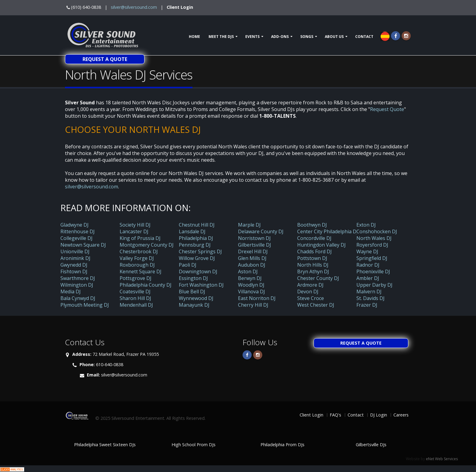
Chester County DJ (318, 278)
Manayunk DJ (194, 305)
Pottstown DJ (312, 258)
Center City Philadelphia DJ (328, 231)
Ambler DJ (368, 278)
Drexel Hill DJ (253, 251)
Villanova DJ (252, 292)
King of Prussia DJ (140, 238)
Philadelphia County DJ (146, 285)
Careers (401, 415)
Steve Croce (311, 298)
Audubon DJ (252, 265)
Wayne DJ (367, 251)
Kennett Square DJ (141, 271)
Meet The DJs (221, 37)
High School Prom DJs (194, 445)
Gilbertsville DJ (255, 245)
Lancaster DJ (134, 231)
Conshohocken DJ (377, 231)
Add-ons (280, 37)
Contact (364, 37)
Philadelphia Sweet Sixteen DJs (105, 445)
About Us (334, 37)
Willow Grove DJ (197, 258)
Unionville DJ (75, 251)
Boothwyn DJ (312, 225)
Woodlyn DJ (251, 285)
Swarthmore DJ (78, 278)
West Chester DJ (316, 305)
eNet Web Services (442, 459)
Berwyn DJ (250, 278)
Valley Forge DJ (137, 258)
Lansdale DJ (192, 231)
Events (252, 37)
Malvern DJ (369, 292)
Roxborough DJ (137, 265)
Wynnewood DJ (196, 298)
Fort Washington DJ (201, 285)
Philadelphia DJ (196, 238)
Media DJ (71, 292)
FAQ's (335, 415)
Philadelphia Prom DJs (282, 445)
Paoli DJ (188, 265)
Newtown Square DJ (83, 245)
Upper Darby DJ (374, 285)
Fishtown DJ (74, 271)
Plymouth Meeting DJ (85, 305)
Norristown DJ (254, 238)
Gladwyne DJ (75, 225)
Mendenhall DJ (136, 305)
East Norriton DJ (257, 298)
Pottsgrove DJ (136, 278)
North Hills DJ (313, 265)
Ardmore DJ (310, 285)
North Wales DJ (374, 238)
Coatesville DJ (135, 292)
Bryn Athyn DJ (313, 271)
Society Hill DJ (135, 225)
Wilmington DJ (77, 285)
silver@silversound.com (134, 7)
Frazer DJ (367, 305)
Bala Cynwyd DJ (78, 298)
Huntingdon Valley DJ (321, 245)
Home (194, 37)
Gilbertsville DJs (371, 445)
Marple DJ (249, 225)
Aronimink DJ (75, 258)
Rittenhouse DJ (78, 231)
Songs (307, 37)
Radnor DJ (368, 265)
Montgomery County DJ (147, 245)
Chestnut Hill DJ (197, 225)
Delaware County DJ (261, 231)
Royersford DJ (372, 245)
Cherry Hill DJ (253, 305)
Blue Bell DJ (192, 292)
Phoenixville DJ (373, 271)
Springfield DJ (372, 258)
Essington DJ (193, 278)
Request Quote (387, 109)
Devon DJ (308, 292)
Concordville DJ (314, 238)
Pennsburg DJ (195, 245)
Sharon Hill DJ (135, 298)
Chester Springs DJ (200, 251)
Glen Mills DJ (252, 258)
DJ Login (379, 415)
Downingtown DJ (198, 271)
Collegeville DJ (76, 238)
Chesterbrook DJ (139, 251)
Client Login (180, 7)
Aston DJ (248, 271)
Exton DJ (366, 225)
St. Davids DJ (371, 298)
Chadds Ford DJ (314, 251)
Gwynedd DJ (74, 265)
